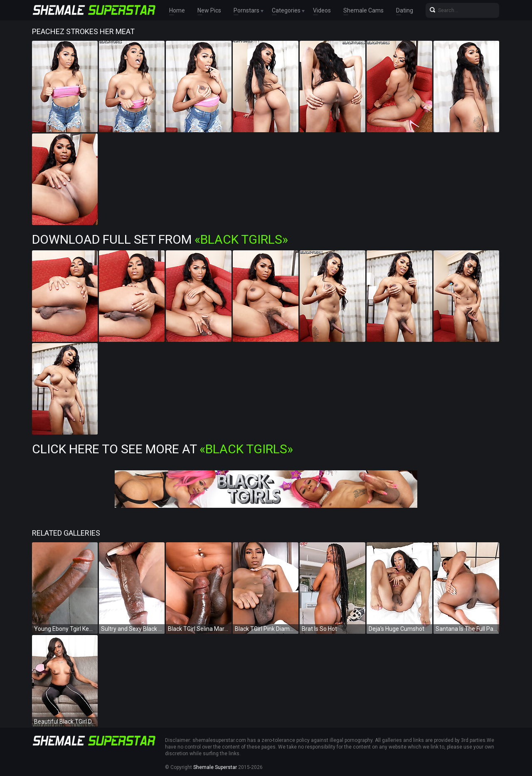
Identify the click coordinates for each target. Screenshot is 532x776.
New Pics (209, 10)
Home (177, 10)
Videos (322, 10)
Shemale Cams (363, 10)
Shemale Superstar (215, 767)
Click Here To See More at (163, 449)
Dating (405, 10)
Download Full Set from (160, 239)
